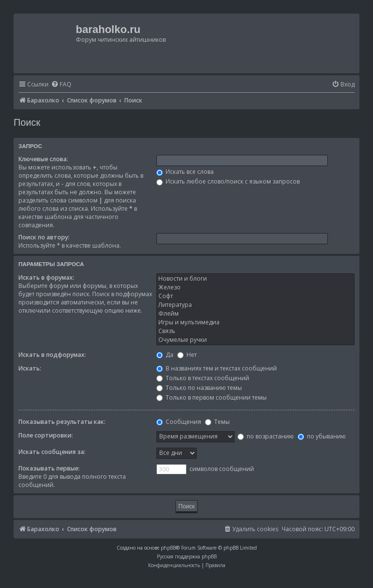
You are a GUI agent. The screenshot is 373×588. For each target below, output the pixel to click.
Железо (255, 287)
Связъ (255, 331)
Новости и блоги (255, 279)
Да (165, 355)
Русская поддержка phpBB (187, 556)
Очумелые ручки (255, 340)
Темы (217, 422)
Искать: (30, 368)
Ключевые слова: (43, 159)
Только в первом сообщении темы (212, 397)
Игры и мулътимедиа (255, 322)
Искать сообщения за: (52, 452)
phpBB (168, 548)
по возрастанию (266, 436)
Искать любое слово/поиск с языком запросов (228, 181)
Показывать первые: (49, 468)
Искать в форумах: (46, 277)
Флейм (255, 314)
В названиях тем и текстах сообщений (217, 368)
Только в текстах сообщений (203, 378)
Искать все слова (185, 172)
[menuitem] (61, 85)
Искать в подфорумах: (52, 355)
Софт (255, 296)
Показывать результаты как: (62, 422)
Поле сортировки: (46, 435)
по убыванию (322, 436)
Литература (255, 305)
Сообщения (179, 422)
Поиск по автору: (44, 237)
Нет (187, 355)
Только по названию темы (199, 388)
